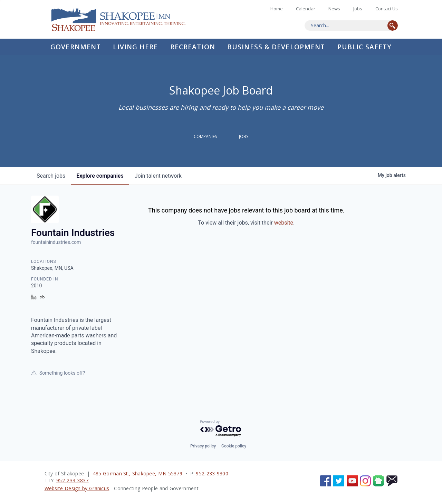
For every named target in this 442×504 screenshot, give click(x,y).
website (284, 223)
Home (124, 19)
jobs (51, 176)
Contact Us (387, 9)
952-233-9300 (212, 473)
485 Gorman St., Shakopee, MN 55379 (138, 473)
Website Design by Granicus (77, 488)
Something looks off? (58, 373)
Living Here (135, 47)
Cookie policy (234, 446)
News (334, 9)
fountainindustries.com (56, 242)
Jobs (358, 9)
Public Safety (364, 47)
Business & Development (276, 47)
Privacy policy (203, 446)
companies (100, 176)
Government (76, 47)
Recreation (193, 47)
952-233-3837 (73, 480)
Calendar (306, 9)
